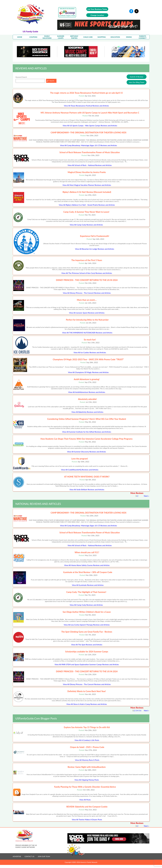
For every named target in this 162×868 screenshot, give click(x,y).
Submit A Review (137, 77)
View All (86, 106)
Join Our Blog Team (137, 82)
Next (146, 496)
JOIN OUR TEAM (44, 856)
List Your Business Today (97, 9)
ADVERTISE (17, 856)
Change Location (97, 15)
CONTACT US (29, 856)
